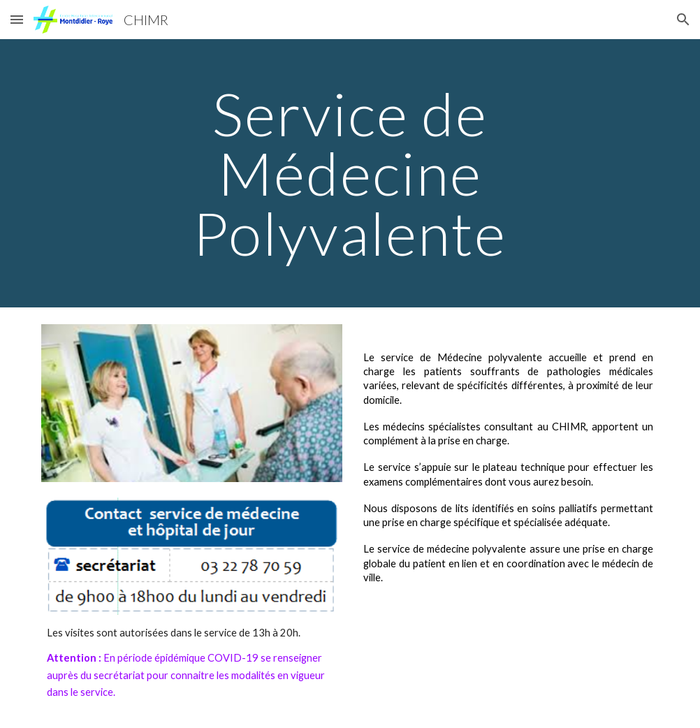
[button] (17, 19)
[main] (350, 173)
